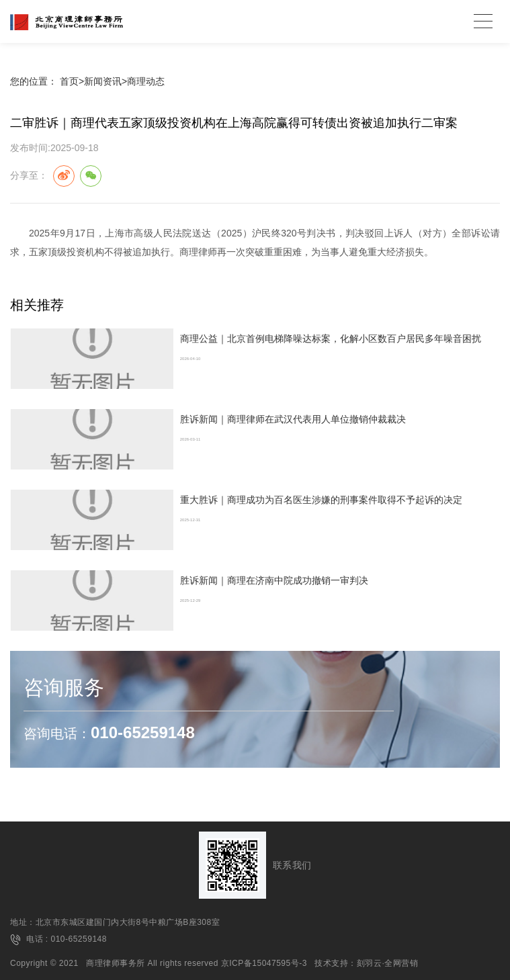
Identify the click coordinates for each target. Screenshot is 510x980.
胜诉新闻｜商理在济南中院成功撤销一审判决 (274, 580)
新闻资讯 (103, 81)
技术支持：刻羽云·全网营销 (366, 963)
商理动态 (146, 81)
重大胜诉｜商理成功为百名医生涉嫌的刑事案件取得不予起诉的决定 (321, 500)
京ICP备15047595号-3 (264, 963)
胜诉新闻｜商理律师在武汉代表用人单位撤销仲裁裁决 (293, 419)
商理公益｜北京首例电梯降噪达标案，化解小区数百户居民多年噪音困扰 (331, 339)
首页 (69, 81)
